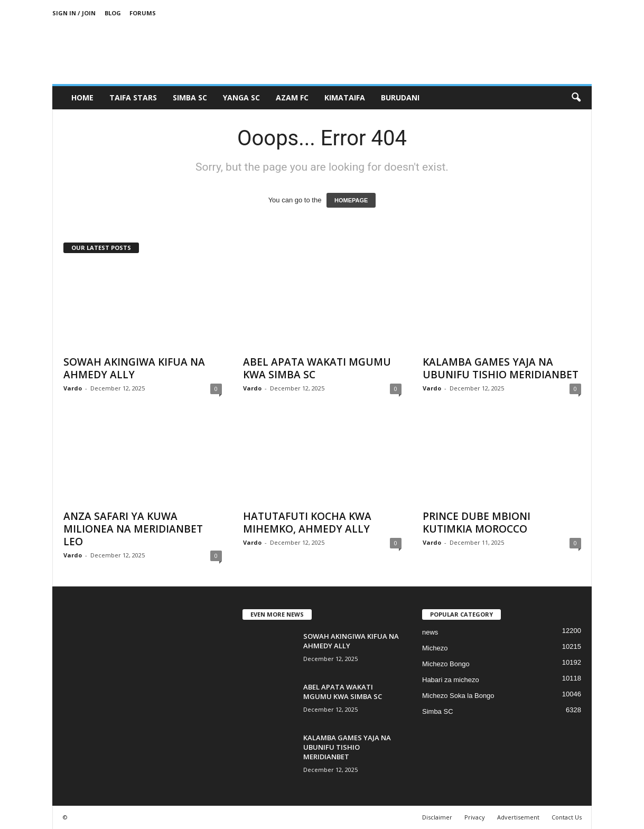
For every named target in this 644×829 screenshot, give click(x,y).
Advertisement (518, 817)
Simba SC (438, 711)
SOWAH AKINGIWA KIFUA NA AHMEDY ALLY (134, 368)
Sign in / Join (74, 13)
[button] (576, 98)
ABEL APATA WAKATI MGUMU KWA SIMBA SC (317, 368)
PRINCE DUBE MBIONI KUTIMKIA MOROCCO (477, 523)
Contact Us (567, 817)
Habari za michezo (451, 680)
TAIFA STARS (133, 97)
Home (82, 97)
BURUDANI (400, 97)
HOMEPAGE (351, 200)
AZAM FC (292, 97)
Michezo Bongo (446, 664)
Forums (143, 13)
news (430, 632)
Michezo (435, 648)
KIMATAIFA (345, 97)
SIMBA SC (190, 97)
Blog (113, 13)
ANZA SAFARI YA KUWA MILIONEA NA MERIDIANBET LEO (133, 529)
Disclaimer (437, 817)
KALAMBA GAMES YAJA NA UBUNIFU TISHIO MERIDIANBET (501, 368)
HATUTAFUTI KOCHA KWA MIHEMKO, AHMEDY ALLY (307, 523)
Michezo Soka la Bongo (458, 696)
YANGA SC (241, 97)
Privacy (475, 817)
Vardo (73, 388)
